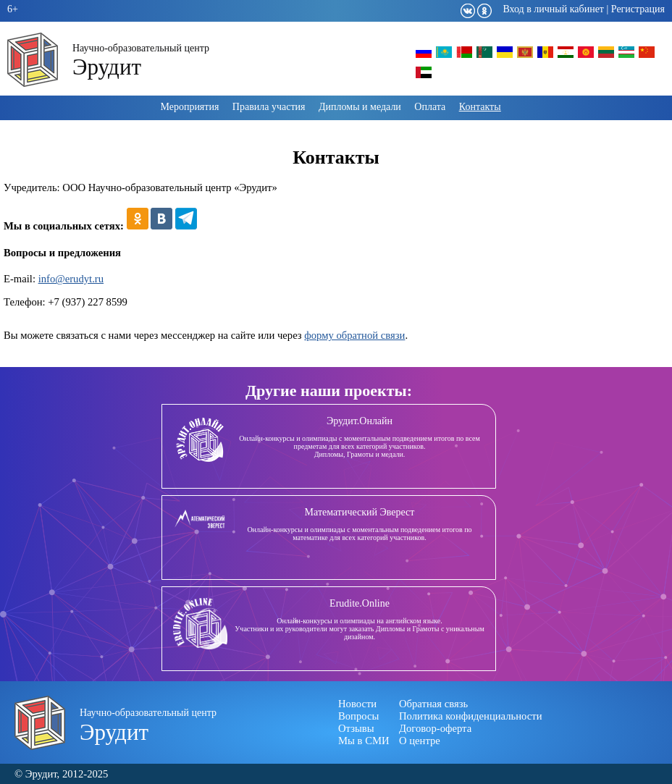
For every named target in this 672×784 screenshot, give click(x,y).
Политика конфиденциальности (471, 716)
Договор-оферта (435, 728)
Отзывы (356, 728)
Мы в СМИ (364, 741)
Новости (357, 704)
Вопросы (358, 716)
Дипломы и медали (360, 107)
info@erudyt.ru (71, 279)
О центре (420, 741)
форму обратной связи (354, 335)
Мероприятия (189, 107)
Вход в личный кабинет (553, 9)
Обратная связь (433, 704)
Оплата (430, 107)
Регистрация (638, 9)
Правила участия (269, 107)
